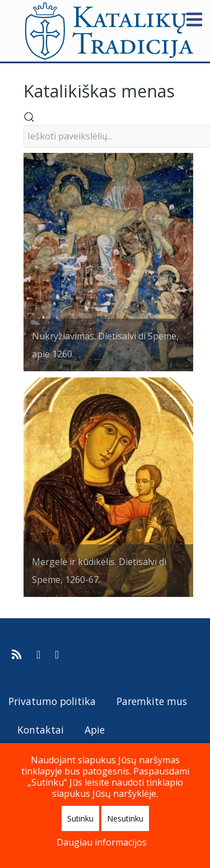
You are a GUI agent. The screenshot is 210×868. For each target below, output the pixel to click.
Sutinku (80, 818)
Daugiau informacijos (102, 842)
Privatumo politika (52, 701)
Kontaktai (41, 730)
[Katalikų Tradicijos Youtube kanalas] (57, 655)
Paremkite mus (152, 701)
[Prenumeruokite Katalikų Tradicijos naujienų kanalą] (18, 655)
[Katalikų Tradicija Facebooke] (40, 655)
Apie (95, 730)
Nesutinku (125, 818)
